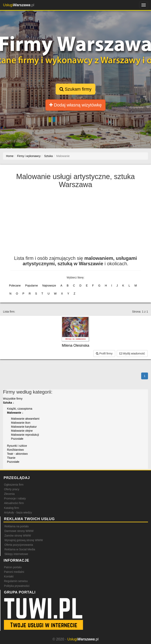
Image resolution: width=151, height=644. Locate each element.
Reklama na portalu (17, 526)
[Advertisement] (75, 224)
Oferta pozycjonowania (19, 545)
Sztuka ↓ (9, 403)
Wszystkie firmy (13, 399)
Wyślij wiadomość (132, 353)
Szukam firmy (75, 89)
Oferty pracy (12, 489)
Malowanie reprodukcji (25, 435)
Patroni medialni (14, 572)
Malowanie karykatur (24, 427)
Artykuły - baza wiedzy (18, 512)
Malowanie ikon (21, 423)
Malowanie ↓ (15, 413)
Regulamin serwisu (16, 581)
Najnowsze (49, 286)
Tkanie (11, 458)
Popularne (31, 286)
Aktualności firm (14, 503)
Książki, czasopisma (20, 409)
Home (10, 156)
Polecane (15, 286)
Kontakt (9, 576)
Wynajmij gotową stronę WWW (24, 540)
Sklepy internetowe (16, 554)
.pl (19, 5)
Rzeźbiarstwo (15, 450)
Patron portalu (13, 567)
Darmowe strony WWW (19, 531)
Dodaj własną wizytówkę (75, 105)
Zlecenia (9, 494)
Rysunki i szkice (17, 446)
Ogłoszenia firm (14, 485)
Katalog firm (12, 508)
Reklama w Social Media (20, 549)
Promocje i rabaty (15, 498)
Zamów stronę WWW (18, 536)
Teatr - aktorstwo (17, 454)
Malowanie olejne (22, 431)
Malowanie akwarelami (25, 419)
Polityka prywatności (17, 586)
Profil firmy (104, 353)
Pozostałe (17, 439)
